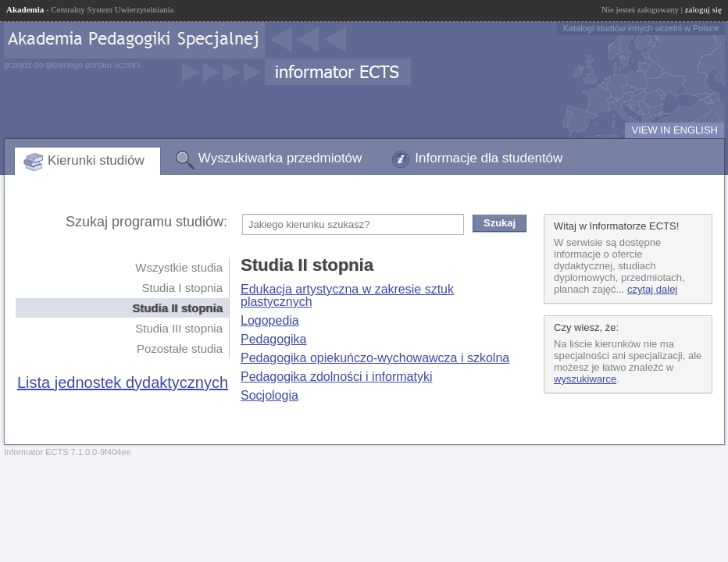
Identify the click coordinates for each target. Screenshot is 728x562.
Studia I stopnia (182, 288)
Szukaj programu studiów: (146, 222)
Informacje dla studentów (489, 158)
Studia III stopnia (179, 328)
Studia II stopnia (177, 308)
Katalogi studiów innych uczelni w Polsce (641, 28)
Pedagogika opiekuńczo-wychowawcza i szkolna (375, 358)
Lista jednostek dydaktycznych (123, 382)
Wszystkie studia (179, 267)
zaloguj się (703, 9)
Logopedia (270, 320)
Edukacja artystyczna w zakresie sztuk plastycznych (347, 295)
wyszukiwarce (585, 379)
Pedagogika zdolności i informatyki (336, 377)
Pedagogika (274, 339)
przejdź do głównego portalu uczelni (72, 65)
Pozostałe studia (180, 349)
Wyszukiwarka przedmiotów (280, 158)
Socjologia (269, 395)
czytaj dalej (652, 289)
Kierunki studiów (96, 160)
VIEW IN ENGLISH (674, 130)
